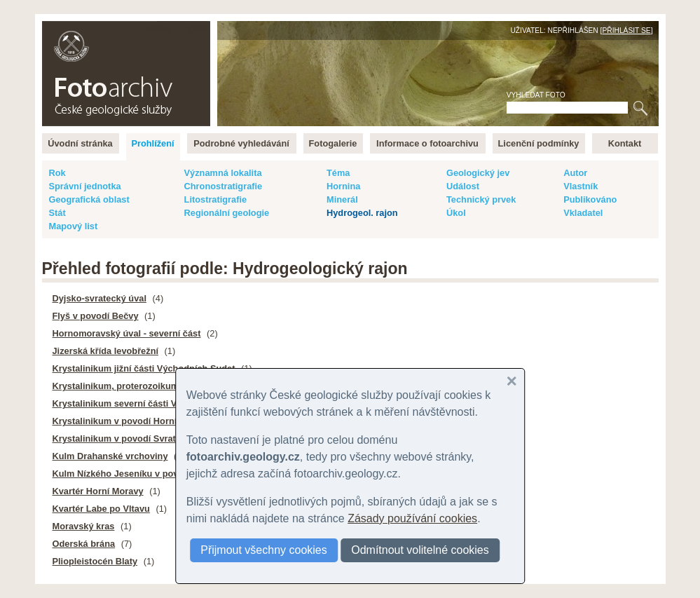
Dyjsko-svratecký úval (99, 298)
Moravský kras (84, 526)
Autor (575, 173)
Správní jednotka (85, 186)
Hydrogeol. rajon (362, 213)
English (193, 28)
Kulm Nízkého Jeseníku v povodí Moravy (139, 474)
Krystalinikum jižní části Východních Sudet (144, 368)
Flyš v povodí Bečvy (96, 316)
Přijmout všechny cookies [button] (264, 550)
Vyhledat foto (536, 95)
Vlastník (581, 186)
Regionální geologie (227, 213)
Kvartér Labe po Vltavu (101, 509)
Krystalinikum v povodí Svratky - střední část (149, 439)
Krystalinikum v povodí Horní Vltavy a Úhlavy (149, 421)
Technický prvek (481, 199)
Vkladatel (583, 213)
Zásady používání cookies (412, 518)
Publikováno (590, 199)
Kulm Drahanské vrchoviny (110, 456)
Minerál (342, 199)
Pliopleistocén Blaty (95, 561)
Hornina (343, 186)
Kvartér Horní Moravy (98, 491)
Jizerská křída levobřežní (106, 351)
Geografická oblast (89, 199)
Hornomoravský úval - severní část (127, 333)
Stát (57, 213)
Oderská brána (84, 544)
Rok (57, 173)
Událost (463, 186)
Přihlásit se (626, 30)
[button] (512, 381)
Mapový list (74, 226)
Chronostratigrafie (224, 186)
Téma (338, 173)
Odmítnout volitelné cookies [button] (420, 550)
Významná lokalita (223, 173)
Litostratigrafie (216, 199)
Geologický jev (478, 173)
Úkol (456, 213)
